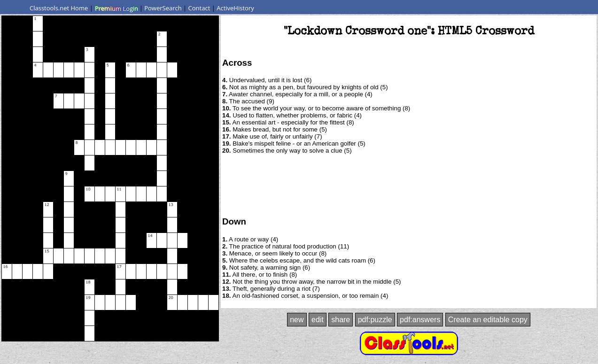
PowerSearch (163, 8)
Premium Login (116, 8)
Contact (199, 8)
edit (318, 320)
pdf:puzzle (375, 320)
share (341, 320)
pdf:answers (420, 320)
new (297, 320)
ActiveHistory (235, 8)
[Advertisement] (409, 185)
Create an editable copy (488, 320)
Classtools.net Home (59, 8)
